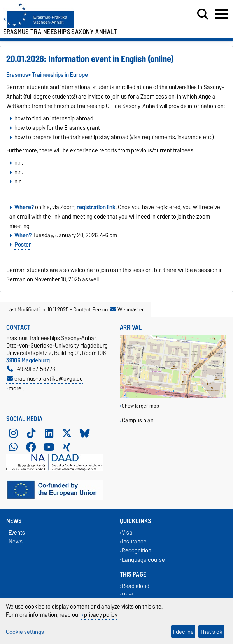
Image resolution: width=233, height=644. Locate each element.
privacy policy (101, 615)
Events (17, 532)
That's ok (211, 632)
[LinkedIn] (49, 433)
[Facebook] (31, 447)
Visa (127, 532)
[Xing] (67, 447)
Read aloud (136, 586)
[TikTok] (31, 433)
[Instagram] (13, 433)
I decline (183, 632)
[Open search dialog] (203, 14)
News (16, 542)
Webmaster (127, 309)
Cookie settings (25, 632)
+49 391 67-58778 (31, 369)
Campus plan (138, 420)
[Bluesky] (85, 433)
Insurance (134, 542)
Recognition (137, 551)
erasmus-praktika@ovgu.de (45, 378)
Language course (143, 560)
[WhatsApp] (13, 447)
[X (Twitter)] (67, 433)
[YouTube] (49, 447)
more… (17, 388)
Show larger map (140, 406)
